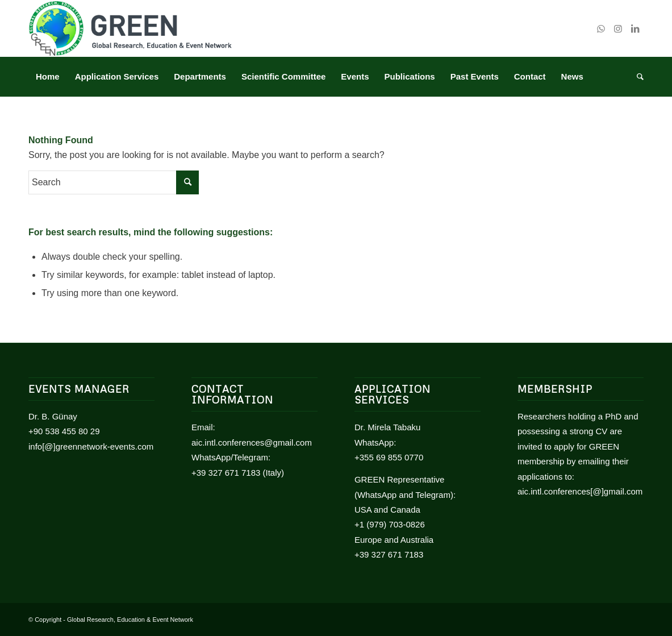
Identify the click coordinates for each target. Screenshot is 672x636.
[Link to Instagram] (618, 28)
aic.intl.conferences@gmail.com (252, 442)
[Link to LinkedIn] (635, 28)
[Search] (636, 77)
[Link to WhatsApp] (601, 28)
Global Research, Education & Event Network (130, 620)
